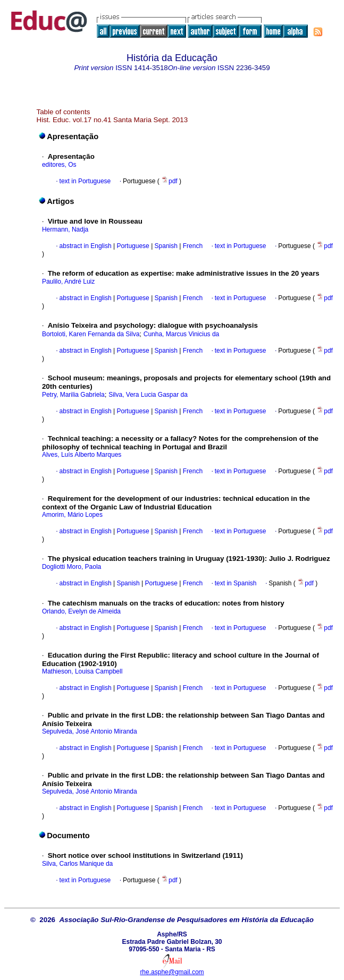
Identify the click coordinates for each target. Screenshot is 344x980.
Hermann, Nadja (65, 229)
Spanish (165, 246)
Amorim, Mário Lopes (72, 515)
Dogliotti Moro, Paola (72, 567)
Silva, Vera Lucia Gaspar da (148, 395)
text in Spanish (236, 583)
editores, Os (59, 165)
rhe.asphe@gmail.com (172, 972)
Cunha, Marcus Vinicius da (182, 334)
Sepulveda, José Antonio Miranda (90, 731)
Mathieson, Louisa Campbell (82, 671)
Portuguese (132, 246)
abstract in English (86, 246)
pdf (170, 181)
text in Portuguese (85, 181)
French (192, 246)
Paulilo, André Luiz (68, 282)
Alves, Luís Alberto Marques (82, 455)
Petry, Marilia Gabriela (73, 395)
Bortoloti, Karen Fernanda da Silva (91, 334)
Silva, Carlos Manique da (77, 864)
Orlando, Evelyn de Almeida (81, 611)
